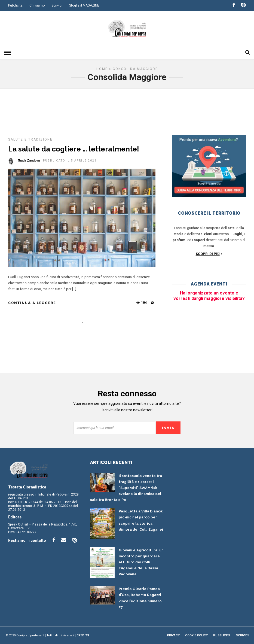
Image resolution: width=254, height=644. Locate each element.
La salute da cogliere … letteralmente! (74, 149)
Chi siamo (37, 5)
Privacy (173, 635)
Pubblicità (15, 5)
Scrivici (57, 5)
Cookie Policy (196, 635)
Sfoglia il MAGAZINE (84, 5)
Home (102, 69)
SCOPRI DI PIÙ (208, 254)
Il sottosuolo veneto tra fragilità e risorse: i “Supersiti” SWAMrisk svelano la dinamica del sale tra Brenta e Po (126, 488)
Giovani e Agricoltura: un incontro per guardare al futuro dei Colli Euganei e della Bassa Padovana (141, 562)
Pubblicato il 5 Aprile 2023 (70, 161)
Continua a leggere (32, 303)
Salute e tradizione (30, 139)
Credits (83, 635)
